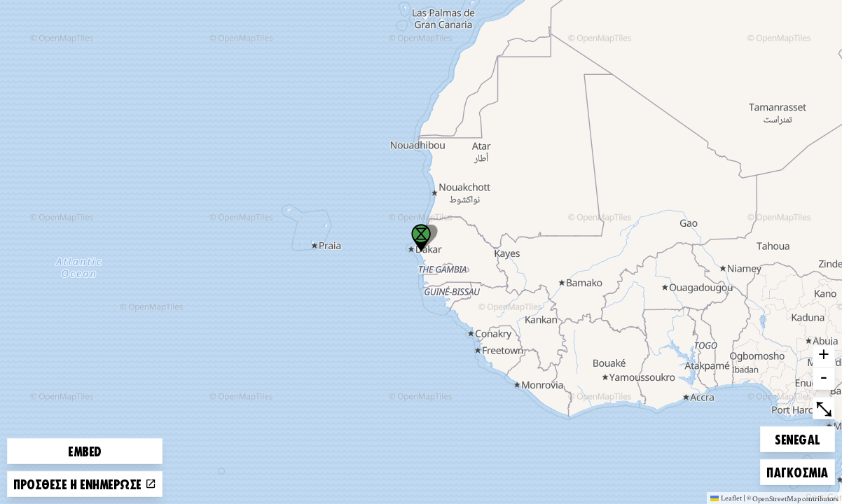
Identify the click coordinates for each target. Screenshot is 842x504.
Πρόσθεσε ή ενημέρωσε (85, 484)
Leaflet (726, 498)
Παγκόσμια (797, 470)
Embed (85, 451)
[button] (421, 238)
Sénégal (799, 437)
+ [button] (824, 356)
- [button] (824, 379)
